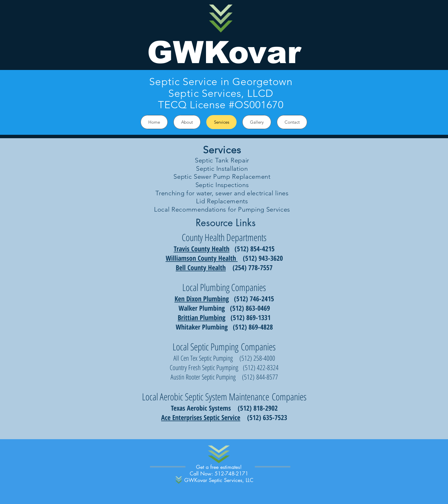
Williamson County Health (201, 258)
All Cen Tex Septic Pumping (203, 358)
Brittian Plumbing (202, 317)
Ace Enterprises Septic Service (201, 417)
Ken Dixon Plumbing (202, 299)
